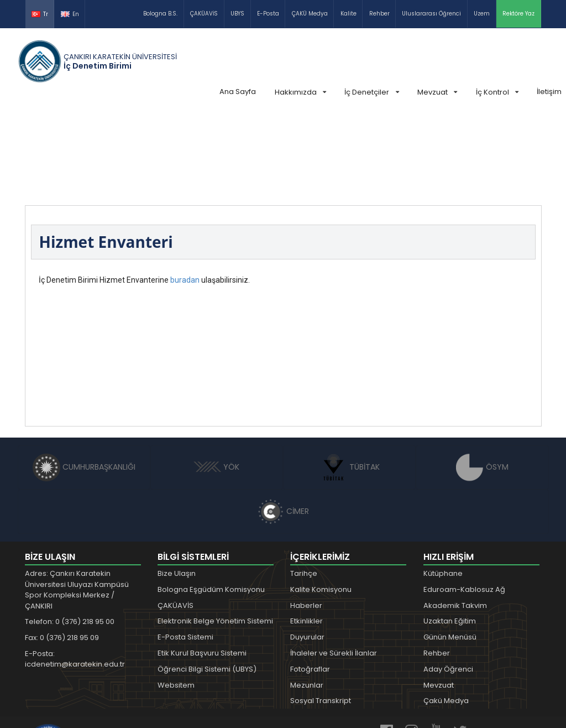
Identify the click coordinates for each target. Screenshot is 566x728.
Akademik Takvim (455, 522)
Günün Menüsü (450, 554)
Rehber (379, 14)
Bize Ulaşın (177, 490)
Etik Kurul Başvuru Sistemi (202, 570)
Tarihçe (304, 490)
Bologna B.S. (160, 14)
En (70, 14)
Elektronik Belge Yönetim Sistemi (215, 538)
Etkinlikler (306, 538)
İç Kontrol (497, 92)
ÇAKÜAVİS (204, 14)
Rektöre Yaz (518, 14)
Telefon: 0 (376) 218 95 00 (70, 539)
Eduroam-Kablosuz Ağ (464, 506)
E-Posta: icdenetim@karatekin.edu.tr (75, 576)
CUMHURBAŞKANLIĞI (84, 384)
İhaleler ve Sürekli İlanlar (334, 570)
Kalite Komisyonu (321, 506)
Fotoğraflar (310, 586)
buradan (185, 197)
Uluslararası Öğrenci (431, 14)
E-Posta (268, 14)
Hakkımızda (300, 92)
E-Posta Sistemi (185, 554)
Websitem (176, 602)
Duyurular (307, 554)
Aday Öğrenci (448, 586)
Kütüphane (443, 490)
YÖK (216, 384)
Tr (40, 14)
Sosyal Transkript (321, 618)
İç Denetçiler (371, 92)
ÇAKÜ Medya (310, 14)
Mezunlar (307, 602)
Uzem (482, 14)
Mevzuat (437, 92)
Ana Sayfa (238, 92)
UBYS (237, 14)
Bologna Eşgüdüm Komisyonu (211, 506)
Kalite (348, 14)
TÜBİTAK (350, 384)
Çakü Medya (446, 618)
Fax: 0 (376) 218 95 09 (62, 555)
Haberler (306, 522)
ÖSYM (482, 384)
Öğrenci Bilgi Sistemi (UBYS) (207, 586)
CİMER (283, 428)
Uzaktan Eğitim (450, 538)
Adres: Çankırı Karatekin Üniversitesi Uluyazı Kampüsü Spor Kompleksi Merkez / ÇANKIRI (77, 507)
